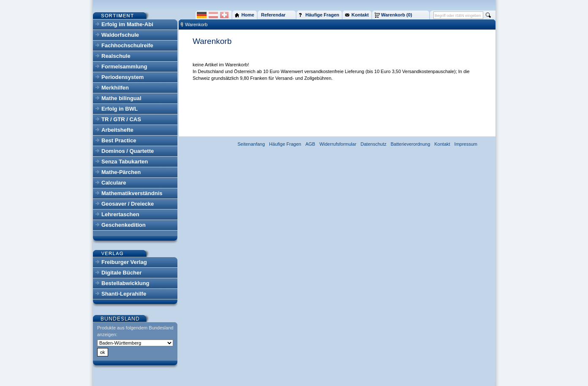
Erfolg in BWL (120, 109)
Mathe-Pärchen (121, 172)
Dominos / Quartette (128, 151)
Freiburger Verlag (124, 262)
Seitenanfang (251, 144)
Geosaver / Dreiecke (128, 204)
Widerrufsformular (338, 144)
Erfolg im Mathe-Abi (127, 24)
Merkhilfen (115, 88)
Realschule (116, 56)
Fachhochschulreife (127, 45)
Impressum (466, 144)
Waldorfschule (120, 35)
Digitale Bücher (121, 273)
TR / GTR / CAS (121, 119)
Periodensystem (122, 77)
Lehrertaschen (120, 214)
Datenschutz (374, 144)
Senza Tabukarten (125, 162)
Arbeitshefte (117, 130)
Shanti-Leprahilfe (124, 294)
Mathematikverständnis (132, 193)
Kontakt (442, 144)
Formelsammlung (124, 67)
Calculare (114, 183)
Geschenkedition (124, 225)
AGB (310, 144)
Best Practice (119, 140)
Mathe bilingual (121, 98)
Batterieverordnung (411, 144)
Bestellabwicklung (125, 283)
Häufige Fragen (285, 144)
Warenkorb (196, 24)
